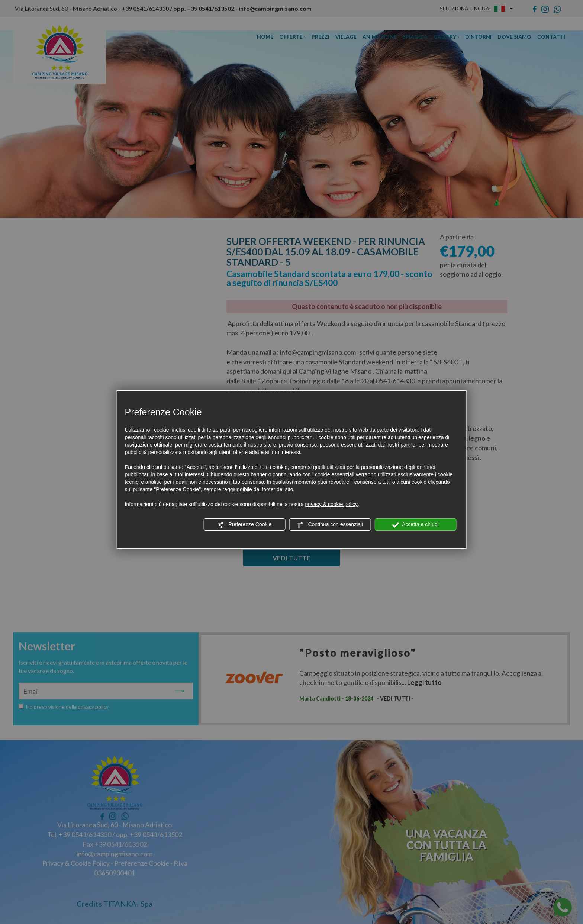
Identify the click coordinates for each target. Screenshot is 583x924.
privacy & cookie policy (331, 504)
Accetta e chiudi (415, 525)
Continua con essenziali (330, 525)
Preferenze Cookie (244, 525)
